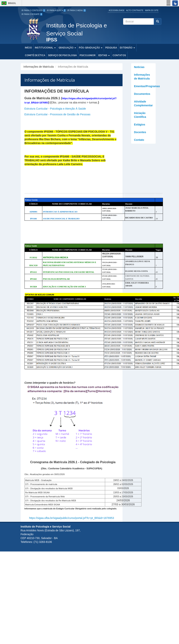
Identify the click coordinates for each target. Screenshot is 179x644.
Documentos (142, 94)
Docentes (140, 132)
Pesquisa (111, 48)
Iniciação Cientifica (140, 115)
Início (28, 48)
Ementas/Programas (145, 86)
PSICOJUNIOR (88, 55)
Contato (139, 140)
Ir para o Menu (77, 10)
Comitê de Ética (35, 55)
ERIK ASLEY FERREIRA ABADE (137, 284)
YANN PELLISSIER (134, 256)
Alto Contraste (135, 10)
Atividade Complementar (143, 103)
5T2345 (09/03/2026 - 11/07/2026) (110, 217)
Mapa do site (152, 10)
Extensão (127, 48)
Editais (104, 55)
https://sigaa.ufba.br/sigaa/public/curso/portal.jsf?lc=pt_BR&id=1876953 (72, 518)
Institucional (45, 48)
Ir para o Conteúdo (34, 10)
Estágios (140, 125)
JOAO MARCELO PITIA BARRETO (137, 209)
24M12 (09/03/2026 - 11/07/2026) (110, 210)
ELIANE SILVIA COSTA (137, 271)
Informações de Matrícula (142, 77)
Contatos (119, 55)
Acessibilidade (117, 10)
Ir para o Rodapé (32, 14)
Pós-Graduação (91, 48)
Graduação (67, 48)
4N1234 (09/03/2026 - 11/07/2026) (112, 255)
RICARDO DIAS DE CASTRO (139, 218)
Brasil (8, 3)
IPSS (52, 40)
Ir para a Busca (56, 10)
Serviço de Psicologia (62, 55)
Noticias (139, 67)
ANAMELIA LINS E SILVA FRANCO (138, 263)
